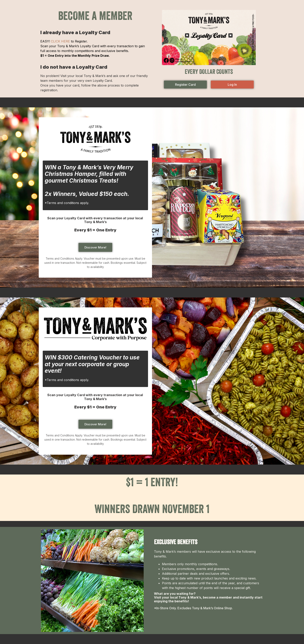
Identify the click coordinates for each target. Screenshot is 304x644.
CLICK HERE (60, 41)
